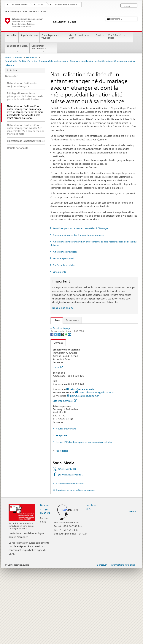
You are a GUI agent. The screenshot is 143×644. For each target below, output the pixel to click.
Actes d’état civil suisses (65, 252)
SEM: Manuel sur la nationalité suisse (75, 339)
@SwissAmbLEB (67, 545)
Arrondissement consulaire (69, 559)
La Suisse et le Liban (17, 49)
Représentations (29, 38)
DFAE (41, 5)
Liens (55, 320)
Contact (57, 418)
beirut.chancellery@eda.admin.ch (97, 468)
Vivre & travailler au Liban (80, 38)
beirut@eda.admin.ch (82, 465)
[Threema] (63, 410)
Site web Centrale (65, 477)
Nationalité (32, 58)
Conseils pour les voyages (53, 38)
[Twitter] (56, 410)
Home (8, 58)
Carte (58, 443)
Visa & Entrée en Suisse (120, 38)
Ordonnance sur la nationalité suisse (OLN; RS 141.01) (85, 350)
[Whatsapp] (66, 410)
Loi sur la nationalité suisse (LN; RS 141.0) (78, 344)
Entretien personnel (63, 258)
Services (100, 38)
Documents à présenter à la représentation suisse (79, 235)
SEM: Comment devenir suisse (71, 327)
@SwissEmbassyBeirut (70, 550)
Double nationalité (63, 308)
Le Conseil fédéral (19, 5)
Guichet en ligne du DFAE (45, 584)
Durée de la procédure (65, 265)
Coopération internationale (43, 49)
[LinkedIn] (59, 410)
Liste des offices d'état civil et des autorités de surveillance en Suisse (92, 371)
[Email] (70, 410)
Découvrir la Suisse (65, 376)
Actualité (12, 38)
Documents (72, 320)
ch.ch (57, 382)
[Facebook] (52, 410)
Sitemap (133, 587)
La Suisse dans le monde (65, 5)
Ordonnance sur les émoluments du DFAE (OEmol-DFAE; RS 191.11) (92, 356)
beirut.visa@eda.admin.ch (85, 471)
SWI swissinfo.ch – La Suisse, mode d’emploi (79, 388)
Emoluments (59, 272)
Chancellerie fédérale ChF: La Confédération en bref (84, 393)
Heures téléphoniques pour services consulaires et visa (84, 518)
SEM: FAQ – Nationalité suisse (71, 333)
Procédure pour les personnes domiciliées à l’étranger (81, 228)
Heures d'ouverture (66, 504)
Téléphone (61, 511)
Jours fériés (62, 526)
